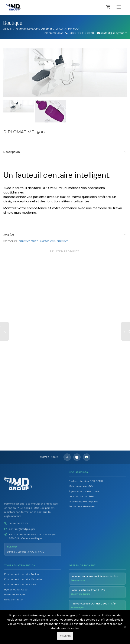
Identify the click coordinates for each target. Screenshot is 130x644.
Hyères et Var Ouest (16, 590)
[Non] (125, 627)
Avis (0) (9, 235)
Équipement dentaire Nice (20, 584)
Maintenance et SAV (81, 486)
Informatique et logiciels (84, 502)
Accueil (8, 29)
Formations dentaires (82, 506)
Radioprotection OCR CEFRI (86, 481)
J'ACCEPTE (65, 636)
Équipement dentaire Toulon (22, 574)
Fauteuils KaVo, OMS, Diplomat (34, 29)
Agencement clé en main (84, 491)
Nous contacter (14, 600)
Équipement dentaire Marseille (23, 579)
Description (12, 152)
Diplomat (24, 241)
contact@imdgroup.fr (22, 529)
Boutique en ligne (15, 594)
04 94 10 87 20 (18, 523)
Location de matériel (81, 496)
